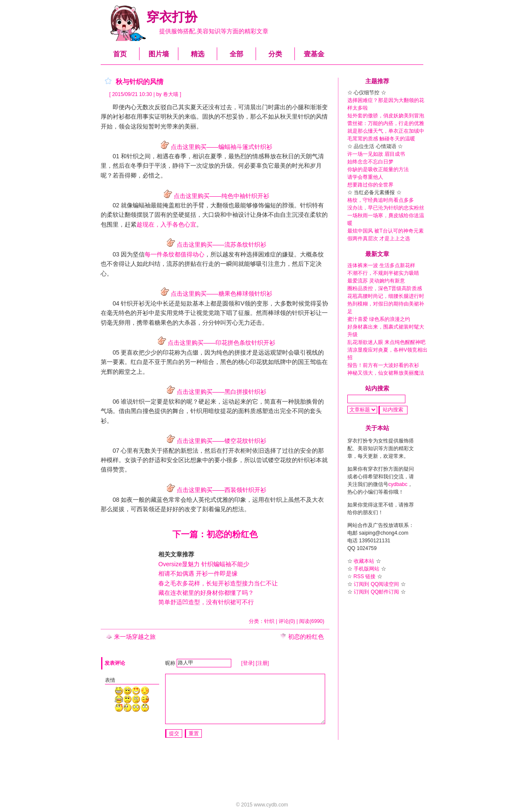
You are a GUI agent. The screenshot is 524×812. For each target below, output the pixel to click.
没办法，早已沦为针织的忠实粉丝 (386, 208)
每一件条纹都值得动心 (175, 254)
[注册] (262, 663)
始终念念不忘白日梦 (370, 162)
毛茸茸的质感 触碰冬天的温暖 (381, 139)
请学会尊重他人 (365, 177)
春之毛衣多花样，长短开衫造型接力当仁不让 (218, 583)
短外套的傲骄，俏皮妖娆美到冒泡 (386, 116)
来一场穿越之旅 (131, 637)
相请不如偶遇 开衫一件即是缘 (198, 573)
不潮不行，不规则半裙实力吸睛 (383, 273)
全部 (236, 54)
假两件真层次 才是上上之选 (379, 239)
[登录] (248, 663)
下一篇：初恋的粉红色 (215, 534)
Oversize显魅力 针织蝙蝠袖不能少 (204, 564)
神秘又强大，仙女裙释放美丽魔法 (386, 373)
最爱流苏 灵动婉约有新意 (376, 281)
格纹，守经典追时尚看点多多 (381, 200)
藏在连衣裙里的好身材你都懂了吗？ (206, 593)
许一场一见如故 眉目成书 (376, 154)
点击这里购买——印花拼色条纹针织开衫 (215, 343)
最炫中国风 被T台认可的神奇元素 (386, 231)
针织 (196, 411)
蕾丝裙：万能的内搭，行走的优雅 (386, 123)
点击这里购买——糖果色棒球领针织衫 (215, 294)
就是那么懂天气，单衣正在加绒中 (386, 131)
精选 (198, 54)
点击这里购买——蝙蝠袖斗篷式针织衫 (215, 147)
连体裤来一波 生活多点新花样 (381, 265)
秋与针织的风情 (140, 82)
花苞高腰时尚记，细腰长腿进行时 (386, 296)
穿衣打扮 (172, 17)
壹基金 (314, 54)
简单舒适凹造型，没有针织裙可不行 (206, 602)
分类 (275, 54)
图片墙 (159, 54)
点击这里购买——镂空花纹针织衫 (215, 441)
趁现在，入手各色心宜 (166, 224)
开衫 (139, 303)
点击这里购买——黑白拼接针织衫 (215, 392)
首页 (120, 54)
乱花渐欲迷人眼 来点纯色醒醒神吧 (386, 342)
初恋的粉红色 (302, 637)
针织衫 (307, 460)
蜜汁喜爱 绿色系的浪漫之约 (379, 319)
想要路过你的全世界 (370, 185)
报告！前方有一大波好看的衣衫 (383, 365)
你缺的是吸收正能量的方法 (378, 169)
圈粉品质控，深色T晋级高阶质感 (385, 288)
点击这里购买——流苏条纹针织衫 (215, 244)
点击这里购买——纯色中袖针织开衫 (215, 196)
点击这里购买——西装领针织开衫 (215, 490)
